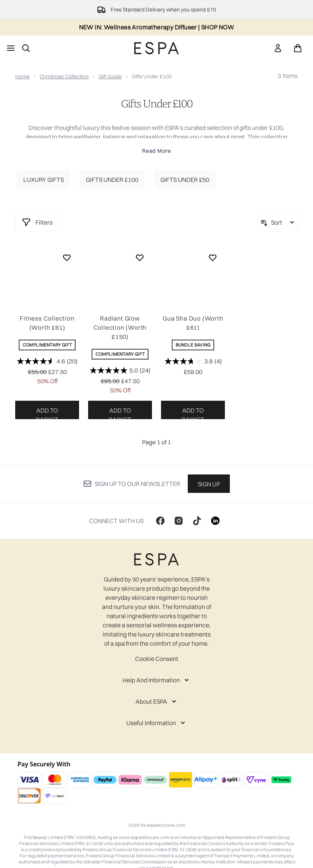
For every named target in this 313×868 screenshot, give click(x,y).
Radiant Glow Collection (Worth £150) (120, 327)
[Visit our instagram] (179, 521)
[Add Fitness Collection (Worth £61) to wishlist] (67, 257)
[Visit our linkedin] (215, 521)
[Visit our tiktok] (197, 521)
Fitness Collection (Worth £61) (47, 323)
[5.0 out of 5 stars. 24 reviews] (120, 370)
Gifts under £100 (112, 180)
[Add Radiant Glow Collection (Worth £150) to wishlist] (140, 257)
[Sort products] (278, 222)
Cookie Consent (157, 659)
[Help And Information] (156, 680)
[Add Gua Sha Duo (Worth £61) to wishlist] (213, 257)
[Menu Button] (11, 48)
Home (23, 76)
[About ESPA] (157, 701)
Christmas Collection (64, 76)
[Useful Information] (156, 723)
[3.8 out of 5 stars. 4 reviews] (193, 361)
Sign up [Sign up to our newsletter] (209, 484)
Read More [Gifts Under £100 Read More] (156, 151)
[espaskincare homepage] (156, 48)
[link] (278, 48)
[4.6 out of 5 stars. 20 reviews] (47, 361)
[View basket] (298, 48)
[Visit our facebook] (160, 521)
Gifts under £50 (185, 180)
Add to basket (47, 413)
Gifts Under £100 (157, 104)
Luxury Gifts (44, 180)
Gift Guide (110, 76)
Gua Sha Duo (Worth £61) (193, 323)
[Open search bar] (26, 48)
